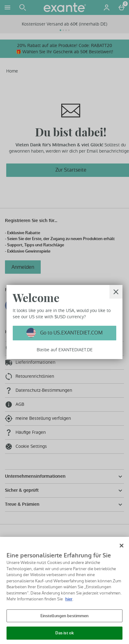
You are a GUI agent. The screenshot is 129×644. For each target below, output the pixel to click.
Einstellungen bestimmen (65, 616)
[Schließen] (122, 546)
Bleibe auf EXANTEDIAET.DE (65, 350)
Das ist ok (64, 633)
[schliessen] (116, 292)
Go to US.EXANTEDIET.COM (71, 333)
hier (69, 599)
